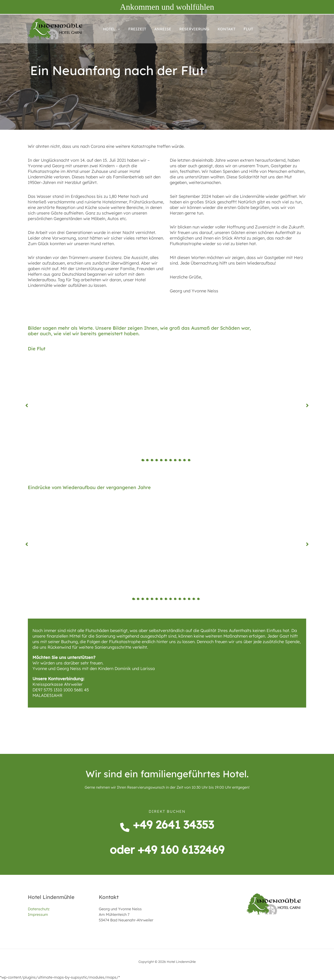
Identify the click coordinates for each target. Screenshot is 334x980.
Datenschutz (39, 909)
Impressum (38, 914)
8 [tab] (176, 460)
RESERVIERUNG (192, 29)
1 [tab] (144, 460)
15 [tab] (199, 599)
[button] (117, 29)
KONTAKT (223, 29)
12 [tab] (186, 599)
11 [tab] (190, 460)
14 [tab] (195, 599)
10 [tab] (186, 460)
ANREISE (161, 29)
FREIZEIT (136, 29)
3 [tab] (153, 460)
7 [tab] (172, 460)
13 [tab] (190, 599)
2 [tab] (148, 460)
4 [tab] (158, 460)
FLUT (244, 29)
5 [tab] (162, 460)
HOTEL (111, 29)
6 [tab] (167, 460)
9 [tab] (181, 460)
